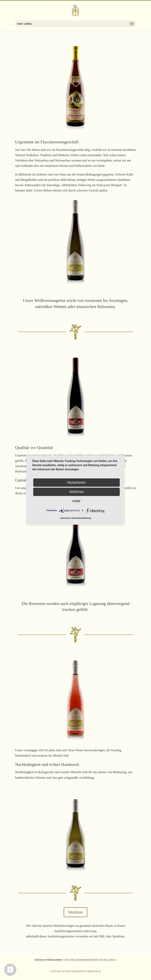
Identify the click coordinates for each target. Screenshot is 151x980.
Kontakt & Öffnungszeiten (68, 971)
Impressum (94, 971)
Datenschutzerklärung (81, 518)
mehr (76, 501)
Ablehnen (76, 492)
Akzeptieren (77, 482)
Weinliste (75, 912)
